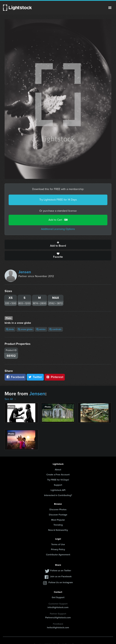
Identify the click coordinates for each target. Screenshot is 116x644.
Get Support (58, 597)
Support (58, 485)
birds (10, 329)
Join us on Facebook (61, 576)
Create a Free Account (58, 475)
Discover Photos (58, 509)
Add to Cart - (58, 220)
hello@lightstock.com (58, 627)
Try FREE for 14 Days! (58, 480)
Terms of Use (58, 544)
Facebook (15, 377)
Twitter (35, 377)
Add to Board (58, 244)
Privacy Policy (58, 549)
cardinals (55, 329)
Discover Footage (58, 515)
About (58, 470)
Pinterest (55, 377)
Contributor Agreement (58, 555)
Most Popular (58, 520)
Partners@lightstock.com (58, 618)
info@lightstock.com (58, 607)
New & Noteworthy (58, 530)
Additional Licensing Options (58, 229)
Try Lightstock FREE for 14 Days (58, 200)
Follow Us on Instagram (61, 582)
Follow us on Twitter (61, 571)
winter (41, 329)
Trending (58, 525)
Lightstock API (58, 490)
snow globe (25, 329)
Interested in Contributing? (58, 495)
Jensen (25, 272)
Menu (110, 8)
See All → (10, 399)
